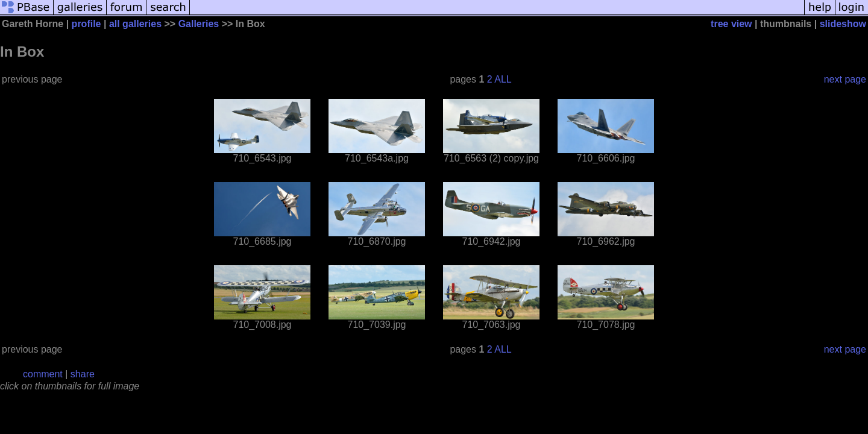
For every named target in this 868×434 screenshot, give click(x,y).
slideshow (843, 24)
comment (43, 374)
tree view (731, 24)
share (83, 374)
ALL (503, 79)
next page (845, 79)
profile (86, 24)
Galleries (199, 24)
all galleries (135, 24)
